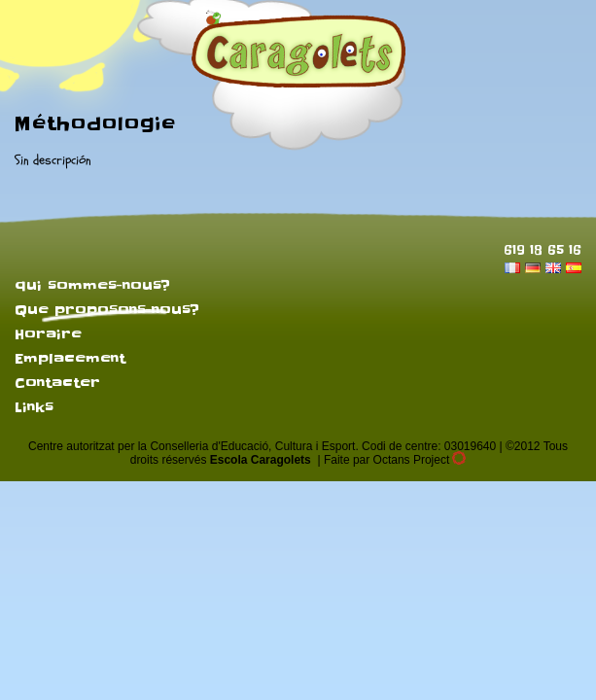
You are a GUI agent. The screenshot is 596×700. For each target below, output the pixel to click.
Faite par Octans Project (395, 460)
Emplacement (70, 359)
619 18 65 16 (543, 249)
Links (34, 407)
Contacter (57, 383)
